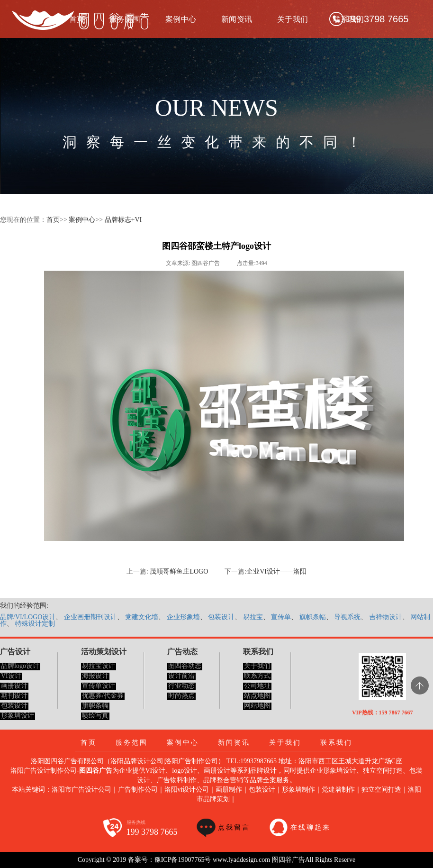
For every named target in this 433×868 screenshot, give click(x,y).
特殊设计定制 (35, 624)
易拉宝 (253, 617)
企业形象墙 (183, 617)
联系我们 (336, 743)
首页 (53, 220)
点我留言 (234, 827)
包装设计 (221, 617)
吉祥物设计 (386, 617)
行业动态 (181, 686)
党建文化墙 (142, 617)
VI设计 (11, 676)
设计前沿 (181, 676)
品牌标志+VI (123, 220)
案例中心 (181, 19)
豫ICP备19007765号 (183, 860)
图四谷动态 (185, 666)
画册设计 (14, 686)
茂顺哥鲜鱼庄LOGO (179, 571)
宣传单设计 (99, 686)
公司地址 (257, 686)
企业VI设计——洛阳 (276, 571)
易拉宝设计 (99, 666)
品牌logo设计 (20, 666)
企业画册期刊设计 (90, 617)
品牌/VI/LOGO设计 (28, 617)
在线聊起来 (311, 827)
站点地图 (257, 696)
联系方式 (257, 676)
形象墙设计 (18, 716)
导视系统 (347, 617)
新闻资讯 (237, 19)
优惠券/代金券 (103, 696)
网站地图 (257, 706)
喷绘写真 (95, 716)
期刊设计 (14, 696)
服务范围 (132, 743)
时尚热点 (181, 696)
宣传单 (281, 617)
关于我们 (293, 19)
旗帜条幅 (313, 617)
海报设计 (95, 676)
